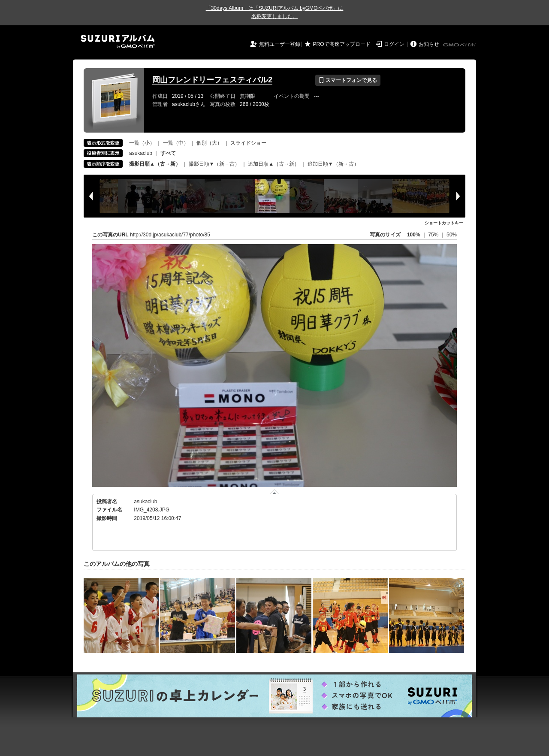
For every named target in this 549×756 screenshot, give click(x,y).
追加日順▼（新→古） (333, 164)
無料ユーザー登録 (280, 44)
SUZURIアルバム (118, 41)
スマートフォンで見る (348, 80)
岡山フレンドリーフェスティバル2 (212, 80)
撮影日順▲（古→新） (155, 164)
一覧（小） (142, 143)
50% (452, 235)
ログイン (394, 44)
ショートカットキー (444, 223)
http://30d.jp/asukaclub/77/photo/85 (170, 235)
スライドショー (248, 143)
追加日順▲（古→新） (274, 164)
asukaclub (141, 153)
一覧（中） (176, 143)
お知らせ (429, 44)
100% (414, 235)
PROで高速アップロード (342, 44)
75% (434, 235)
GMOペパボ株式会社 (460, 45)
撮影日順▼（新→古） (214, 164)
